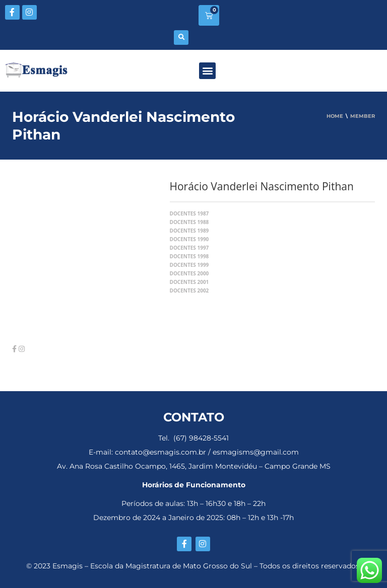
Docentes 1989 (189, 231)
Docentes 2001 (189, 282)
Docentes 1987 (189, 213)
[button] (181, 38)
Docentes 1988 (189, 222)
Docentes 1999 (189, 265)
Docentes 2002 (189, 290)
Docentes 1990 (189, 239)
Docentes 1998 (189, 256)
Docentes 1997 (189, 248)
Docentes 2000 (189, 273)
